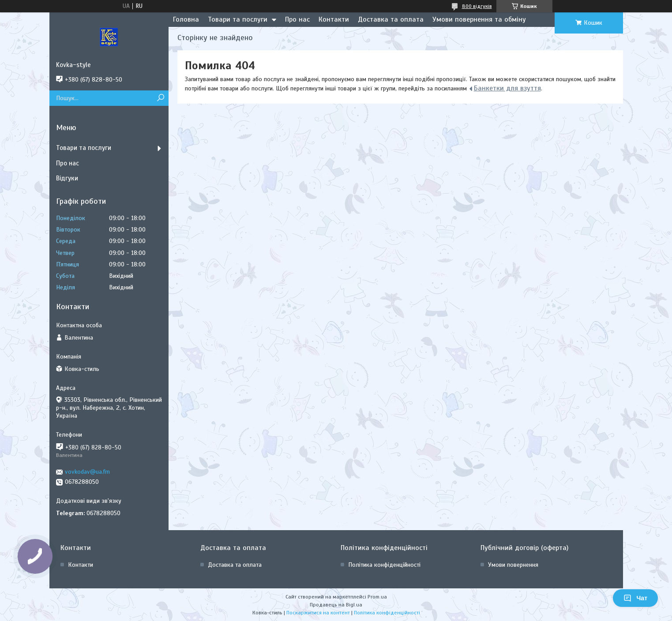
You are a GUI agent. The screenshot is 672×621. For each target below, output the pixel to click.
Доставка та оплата (391, 19)
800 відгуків (477, 6)
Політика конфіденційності (384, 565)
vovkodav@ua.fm (87, 472)
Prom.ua (377, 597)
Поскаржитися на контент (318, 613)
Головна (186, 19)
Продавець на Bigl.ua (336, 605)
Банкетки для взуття (507, 88)
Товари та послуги (238, 19)
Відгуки (67, 178)
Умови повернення (513, 565)
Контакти (334, 19)
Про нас (297, 19)
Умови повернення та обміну (479, 19)
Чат (635, 598)
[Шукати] (161, 98)
